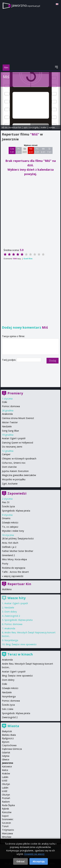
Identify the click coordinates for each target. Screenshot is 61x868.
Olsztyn (6, 784)
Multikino (7, 589)
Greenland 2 (8, 555)
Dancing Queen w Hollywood (17, 443)
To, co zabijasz (10, 527)
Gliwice (6, 759)
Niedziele (7, 426)
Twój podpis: (9, 360)
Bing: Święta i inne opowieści (21, 644)
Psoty (5, 564)
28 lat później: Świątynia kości (18, 538)
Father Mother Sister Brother (18, 551)
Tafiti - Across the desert (15, 572)
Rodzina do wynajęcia (14, 568)
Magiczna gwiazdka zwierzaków (19, 475)
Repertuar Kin (19, 584)
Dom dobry (11, 612)
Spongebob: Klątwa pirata (16, 511)
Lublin (5, 777)
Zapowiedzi (17, 493)
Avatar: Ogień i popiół (14, 438)
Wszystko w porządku (14, 479)
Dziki (4, 402)
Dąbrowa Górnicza (12, 749)
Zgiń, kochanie (10, 484)
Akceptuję (39, 861)
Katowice (7, 766)
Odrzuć (20, 861)
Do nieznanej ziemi (12, 447)
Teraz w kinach (20, 654)
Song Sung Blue (10, 431)
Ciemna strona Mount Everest (18, 418)
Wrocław (7, 837)
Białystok (7, 731)
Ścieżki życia (8, 506)
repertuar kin (15, 127)
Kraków (6, 773)
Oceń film (28, 259)
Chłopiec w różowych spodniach (19, 459)
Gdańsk (6, 752)
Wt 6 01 (43, 150)
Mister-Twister (10, 422)
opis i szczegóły (31, 127)
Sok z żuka (8, 709)
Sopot (5, 816)
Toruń (5, 826)
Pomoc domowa (11, 406)
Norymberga (11, 640)
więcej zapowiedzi (14, 576)
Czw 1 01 (12, 150)
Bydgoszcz (8, 738)
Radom (6, 802)
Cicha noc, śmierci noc (14, 463)
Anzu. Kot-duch (10, 543)
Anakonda (7, 414)
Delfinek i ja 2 (9, 547)
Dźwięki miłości (10, 523)
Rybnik (5, 809)
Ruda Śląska (8, 805)
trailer (44, 127)
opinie (52, 127)
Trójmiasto (8, 830)
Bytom (6, 742)
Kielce (5, 770)
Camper (6, 454)
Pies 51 (6, 502)
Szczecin (6, 823)
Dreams (6, 518)
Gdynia (6, 756)
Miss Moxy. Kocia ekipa (14, 559)
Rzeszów (7, 812)
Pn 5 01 (37, 150)
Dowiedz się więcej (34, 854)
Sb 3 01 (25, 150)
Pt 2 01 (18, 150)
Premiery (15, 393)
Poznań (6, 798)
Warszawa (7, 833)
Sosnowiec (8, 819)
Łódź (5, 780)
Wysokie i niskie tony (13, 531)
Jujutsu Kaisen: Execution (15, 471)
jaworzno (26, 5)
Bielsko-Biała (9, 735)
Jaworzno (8, 763)
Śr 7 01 (49, 150)
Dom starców (9, 467)
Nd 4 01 (31, 150)
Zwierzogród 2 (12, 616)
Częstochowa (9, 745)
